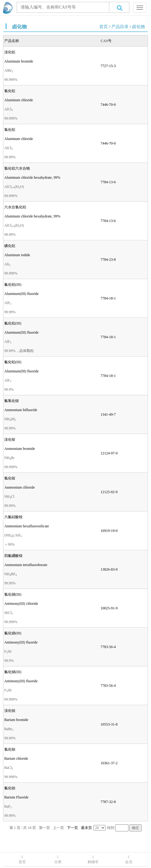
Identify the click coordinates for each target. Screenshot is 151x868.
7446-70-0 (108, 105)
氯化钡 (10, 749)
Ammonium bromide (20, 449)
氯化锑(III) (13, 594)
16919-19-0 (109, 531)
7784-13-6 (108, 182)
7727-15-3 (108, 66)
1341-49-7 (108, 414)
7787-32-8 (108, 802)
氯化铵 (10, 478)
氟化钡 (10, 788)
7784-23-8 (108, 260)
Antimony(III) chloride (21, 604)
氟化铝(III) (13, 285)
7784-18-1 (108, 298)
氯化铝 (10, 91)
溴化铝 (10, 52)
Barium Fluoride (16, 797)
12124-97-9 (109, 453)
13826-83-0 (109, 569)
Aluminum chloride (19, 100)
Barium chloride (16, 759)
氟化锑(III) (13, 633)
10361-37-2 (109, 763)
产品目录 (120, 27)
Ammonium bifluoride (21, 410)
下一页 (72, 828)
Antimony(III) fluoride (21, 642)
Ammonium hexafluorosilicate (27, 526)
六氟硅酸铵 (13, 517)
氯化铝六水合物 (17, 168)
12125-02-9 (109, 492)
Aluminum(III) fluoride (21, 294)
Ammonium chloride (19, 487)
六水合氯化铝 (15, 207)
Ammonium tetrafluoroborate (26, 565)
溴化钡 (10, 711)
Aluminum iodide (17, 255)
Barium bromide (16, 720)
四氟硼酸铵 (13, 556)
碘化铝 (10, 246)
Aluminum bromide (19, 61)
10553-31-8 (109, 724)
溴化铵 (10, 439)
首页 (104, 27)
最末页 (86, 828)
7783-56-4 (108, 647)
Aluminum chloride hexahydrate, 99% (32, 178)
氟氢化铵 (12, 401)
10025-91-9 (109, 608)
